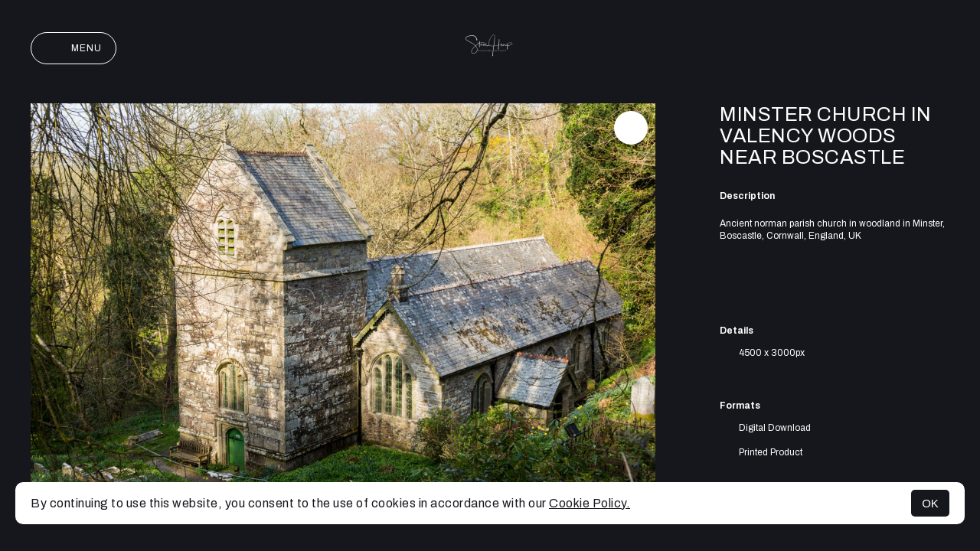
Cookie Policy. (590, 503)
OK (930, 503)
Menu (73, 48)
